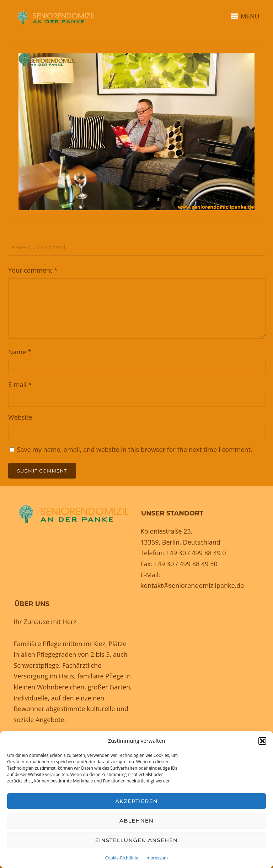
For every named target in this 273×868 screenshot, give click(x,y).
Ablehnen (136, 821)
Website (20, 417)
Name (20, 352)
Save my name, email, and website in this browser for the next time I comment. (135, 449)
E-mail (20, 384)
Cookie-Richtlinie (122, 858)
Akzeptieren (136, 801)
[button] (262, 741)
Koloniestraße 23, (167, 531)
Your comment (33, 270)
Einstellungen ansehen (136, 840)
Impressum (157, 858)
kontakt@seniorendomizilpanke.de (192, 585)
